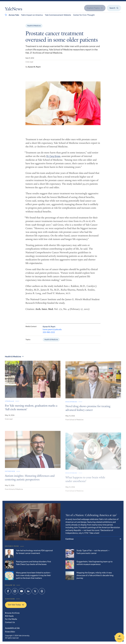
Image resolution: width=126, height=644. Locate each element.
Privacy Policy (10, 631)
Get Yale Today (16, 605)
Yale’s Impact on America (32, 15)
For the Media (11, 619)
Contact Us (10, 622)
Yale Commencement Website (58, 15)
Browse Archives (12, 613)
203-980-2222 (49, 335)
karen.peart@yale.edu (52, 332)
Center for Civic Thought (84, 15)
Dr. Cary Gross (53, 158)
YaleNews (14, 9)
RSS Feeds (9, 616)
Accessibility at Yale (12, 628)
